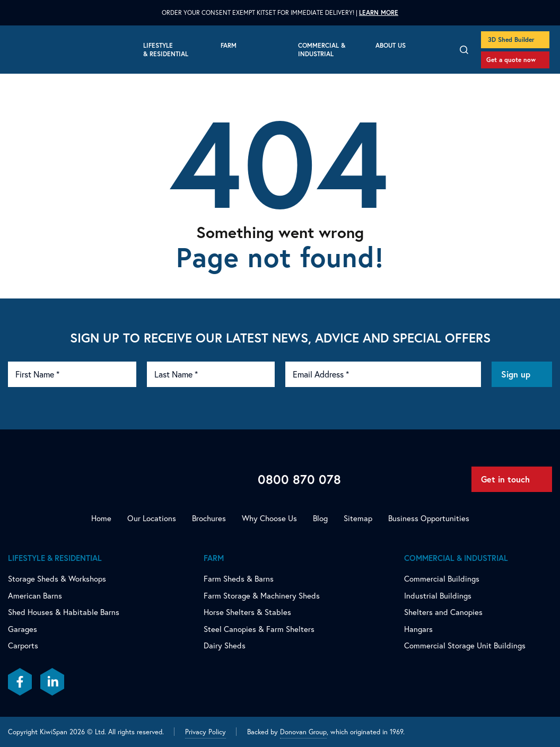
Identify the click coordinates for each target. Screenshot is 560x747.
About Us (391, 45)
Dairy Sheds (225, 645)
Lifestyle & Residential (166, 50)
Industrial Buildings (438, 596)
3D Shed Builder (511, 39)
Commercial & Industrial (322, 50)
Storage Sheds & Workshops (57, 579)
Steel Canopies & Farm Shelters (259, 629)
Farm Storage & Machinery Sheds (262, 596)
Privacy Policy (205, 732)
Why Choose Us (269, 518)
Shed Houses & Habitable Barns (64, 612)
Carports (23, 645)
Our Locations (152, 518)
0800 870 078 (299, 479)
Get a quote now (511, 60)
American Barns (35, 596)
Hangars (418, 629)
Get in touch (505, 479)
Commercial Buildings (442, 579)
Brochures (209, 518)
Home (101, 518)
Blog (320, 518)
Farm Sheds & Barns (239, 579)
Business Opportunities (429, 518)
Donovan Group (303, 732)
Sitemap (358, 518)
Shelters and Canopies (443, 612)
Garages (23, 629)
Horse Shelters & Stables (247, 612)
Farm (229, 45)
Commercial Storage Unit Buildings (465, 645)
